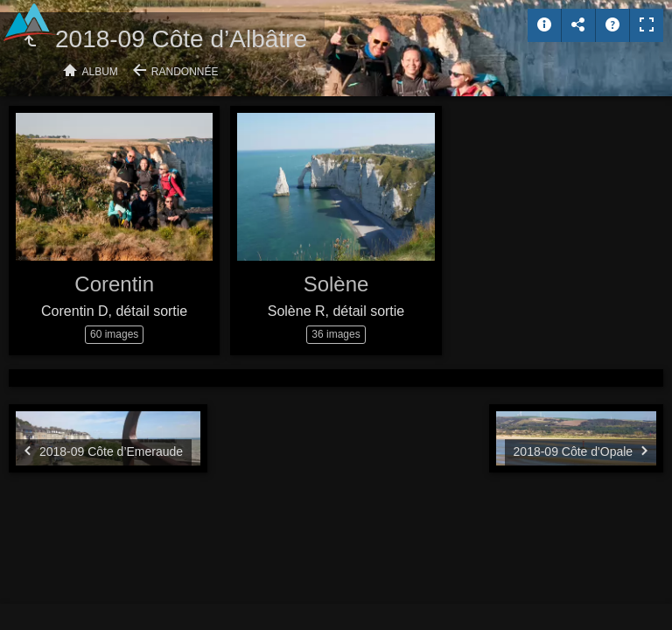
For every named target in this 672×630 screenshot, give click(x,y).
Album (100, 72)
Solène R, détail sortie (336, 311)
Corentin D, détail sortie (114, 311)
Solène (336, 284)
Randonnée (185, 72)
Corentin (114, 284)
